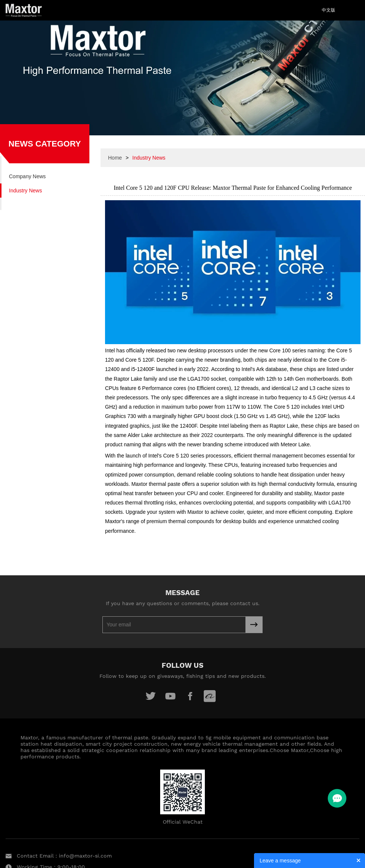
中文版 (328, 10)
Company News (27, 176)
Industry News (26, 191)
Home (115, 158)
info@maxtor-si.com (85, 856)
